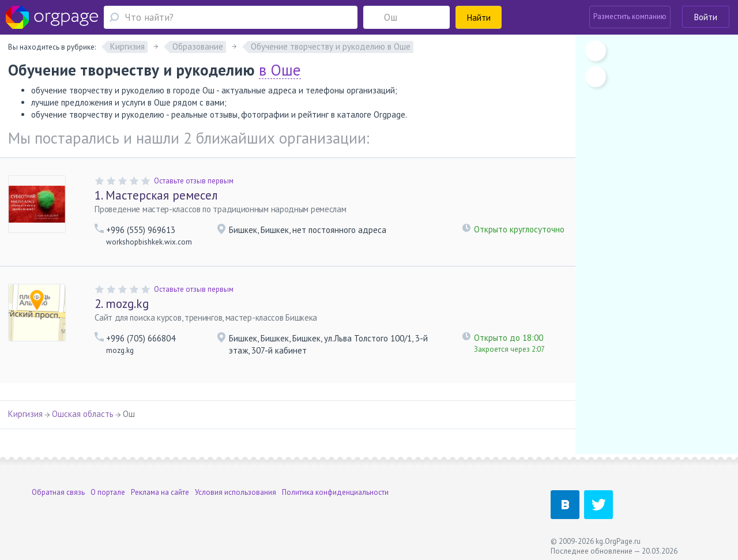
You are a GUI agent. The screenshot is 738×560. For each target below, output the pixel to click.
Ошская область (83, 414)
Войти (706, 17)
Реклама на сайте (160, 492)
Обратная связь (58, 492)
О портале (108, 492)
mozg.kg (122, 304)
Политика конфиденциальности (335, 492)
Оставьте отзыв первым (194, 181)
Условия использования (236, 492)
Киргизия (25, 414)
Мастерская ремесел (156, 195)
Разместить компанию (630, 16)
